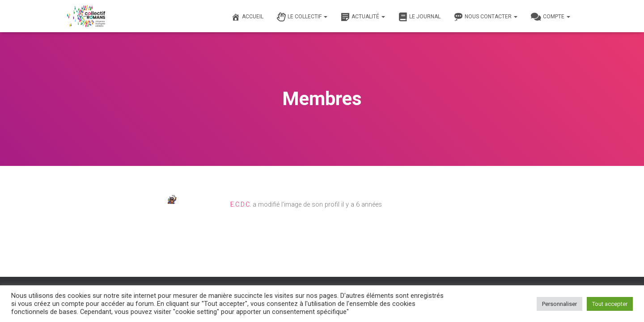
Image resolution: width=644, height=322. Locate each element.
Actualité (363, 17)
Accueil (247, 17)
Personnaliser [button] (559, 304)
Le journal (419, 17)
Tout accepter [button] (610, 304)
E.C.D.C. (241, 205)
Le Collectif (302, 17)
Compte (551, 17)
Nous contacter (486, 17)
